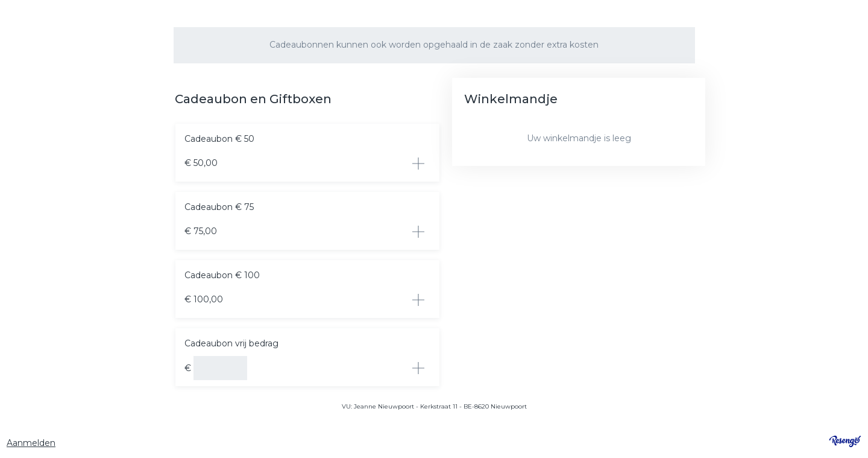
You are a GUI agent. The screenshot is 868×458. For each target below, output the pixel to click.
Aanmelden (31, 443)
